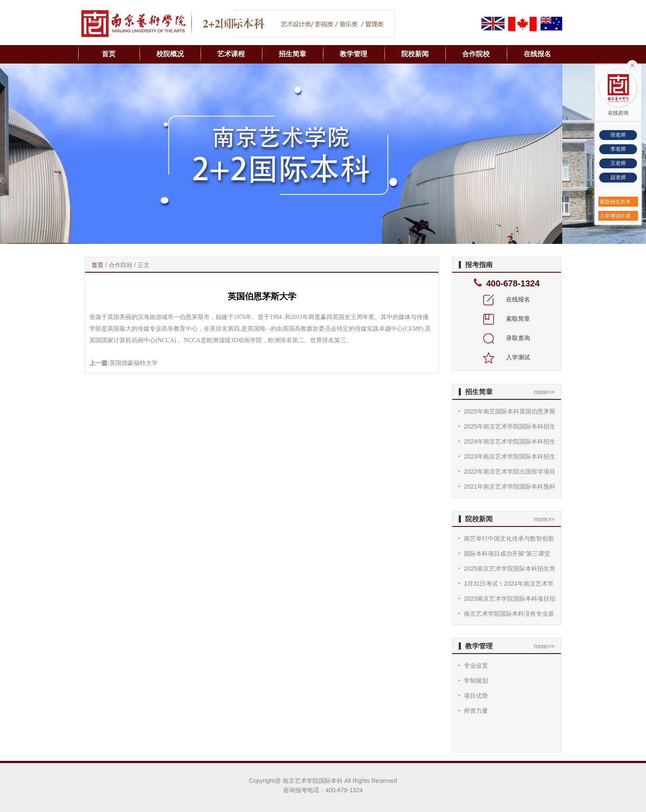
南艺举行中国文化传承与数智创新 (509, 538)
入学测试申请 (615, 216)
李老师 (618, 149)
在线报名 (537, 54)
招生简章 (293, 54)
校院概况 (170, 54)
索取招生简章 (615, 202)
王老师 (618, 163)
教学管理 (353, 54)
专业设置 (476, 666)
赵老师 (618, 177)
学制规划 (476, 681)
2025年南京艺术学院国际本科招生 (510, 426)
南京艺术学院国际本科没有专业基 (509, 614)
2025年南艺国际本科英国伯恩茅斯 (510, 411)
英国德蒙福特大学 (134, 363)
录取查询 (507, 338)
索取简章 (507, 319)
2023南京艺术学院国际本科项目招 (510, 599)
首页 (109, 54)
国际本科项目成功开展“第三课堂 (507, 553)
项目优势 (476, 696)
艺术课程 (231, 54)
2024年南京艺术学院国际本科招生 (510, 441)
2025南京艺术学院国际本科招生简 (510, 569)
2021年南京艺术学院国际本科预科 (510, 487)
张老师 (618, 135)
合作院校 (476, 54)
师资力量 (476, 711)
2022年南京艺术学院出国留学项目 (510, 471)
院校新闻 (415, 54)
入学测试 (507, 357)
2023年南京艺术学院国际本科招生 (510, 456)
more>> (544, 392)
